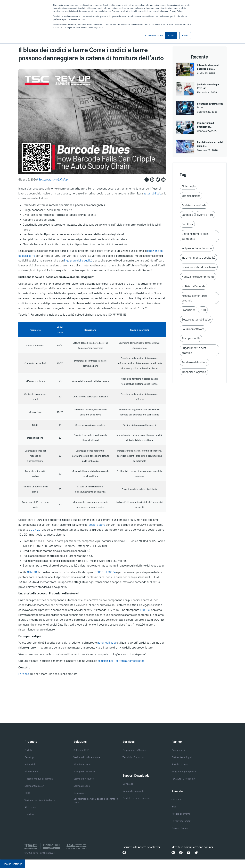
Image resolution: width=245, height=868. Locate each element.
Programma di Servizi (134, 750)
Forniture (187, 224)
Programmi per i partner (184, 772)
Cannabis (187, 215)
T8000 (99, 572)
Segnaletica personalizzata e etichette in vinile (96, 801)
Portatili (29, 750)
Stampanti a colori (34, 786)
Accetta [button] (171, 36)
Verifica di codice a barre (87, 757)
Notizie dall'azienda (193, 286)
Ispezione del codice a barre (199, 267)
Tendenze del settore (194, 362)
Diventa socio (179, 750)
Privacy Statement (181, 821)
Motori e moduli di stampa (39, 779)
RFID (203, 310)
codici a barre (97, 525)
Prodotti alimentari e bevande (194, 298)
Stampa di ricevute (84, 779)
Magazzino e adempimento (198, 276)
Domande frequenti (133, 791)
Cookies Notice (180, 828)
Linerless (30, 815)
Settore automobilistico (53, 179)
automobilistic (152, 193)
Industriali (30, 765)
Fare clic (24, 674)
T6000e (111, 572)
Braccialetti (80, 793)
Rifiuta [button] (185, 36)
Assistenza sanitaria (194, 205)
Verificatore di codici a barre (40, 800)
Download (128, 784)
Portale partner (180, 765)
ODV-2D (36, 529)
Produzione (189, 310)
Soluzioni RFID (81, 750)
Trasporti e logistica (194, 372)
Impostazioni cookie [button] (154, 36)
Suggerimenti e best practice (194, 350)
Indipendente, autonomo (197, 248)
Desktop (29, 757)
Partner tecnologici (182, 757)
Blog (174, 807)
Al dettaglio (189, 186)
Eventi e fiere (205, 215)
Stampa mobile (191, 338)
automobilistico (107, 642)
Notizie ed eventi (181, 814)
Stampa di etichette (84, 772)
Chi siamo (177, 800)
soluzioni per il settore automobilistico (121, 661)
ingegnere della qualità (78, 260)
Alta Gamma (31, 772)
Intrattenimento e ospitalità (198, 257)
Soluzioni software (193, 329)
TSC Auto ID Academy (183, 779)
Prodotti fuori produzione (136, 798)
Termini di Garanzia (133, 757)
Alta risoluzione (191, 196)
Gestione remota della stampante (195, 236)
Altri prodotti (31, 807)
